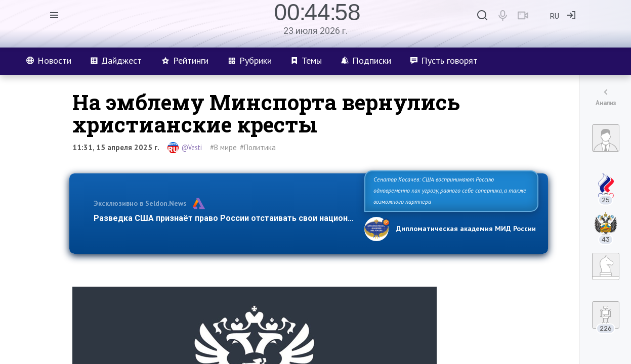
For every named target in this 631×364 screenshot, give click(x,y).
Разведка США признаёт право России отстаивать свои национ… (224, 218)
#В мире (223, 147)
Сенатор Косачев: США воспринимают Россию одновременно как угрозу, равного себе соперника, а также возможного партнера (450, 190)
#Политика (258, 147)
